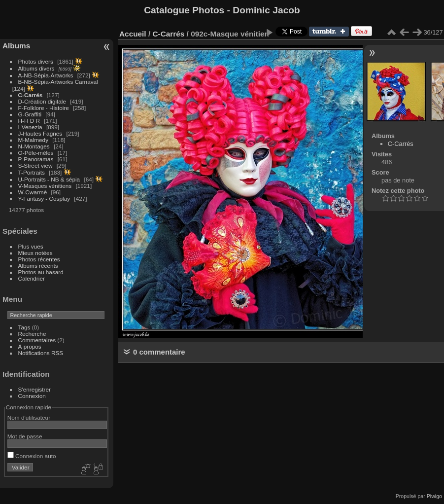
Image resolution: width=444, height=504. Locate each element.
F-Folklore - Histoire (44, 108)
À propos (30, 346)
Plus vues (31, 246)
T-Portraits (32, 172)
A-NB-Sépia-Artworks (46, 75)
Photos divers (36, 61)
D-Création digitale (42, 101)
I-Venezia (30, 127)
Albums (16, 46)
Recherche (32, 334)
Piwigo (434, 496)
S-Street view (35, 165)
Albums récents (38, 266)
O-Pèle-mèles (36, 153)
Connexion (32, 396)
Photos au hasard (41, 272)
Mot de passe (25, 436)
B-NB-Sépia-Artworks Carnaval (58, 82)
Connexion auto (32, 456)
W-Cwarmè (33, 192)
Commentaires (37, 340)
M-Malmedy (33, 140)
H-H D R (29, 121)
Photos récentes (39, 259)
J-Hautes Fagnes (40, 133)
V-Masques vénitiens (45, 186)
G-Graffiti (30, 114)
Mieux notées (35, 253)
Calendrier (32, 278)
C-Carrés (31, 95)
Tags (24, 327)
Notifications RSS (41, 353)
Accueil (133, 34)
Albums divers (36, 68)
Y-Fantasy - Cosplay (44, 198)
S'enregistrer (34, 389)
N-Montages (34, 146)
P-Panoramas (36, 159)
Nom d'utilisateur (29, 417)
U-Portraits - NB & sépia (49, 179)
